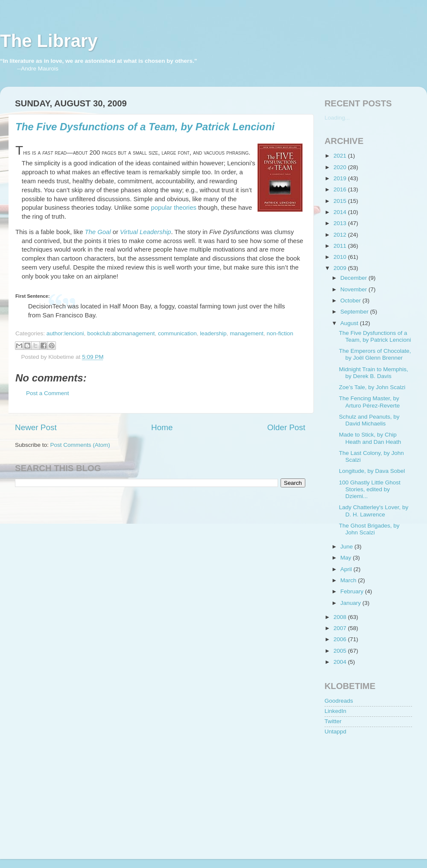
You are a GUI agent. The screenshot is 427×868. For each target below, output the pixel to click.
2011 (341, 246)
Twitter (333, 721)
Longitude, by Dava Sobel (372, 471)
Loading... (337, 118)
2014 (341, 212)
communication (177, 333)
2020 (341, 167)
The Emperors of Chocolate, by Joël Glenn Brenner (375, 354)
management (247, 333)
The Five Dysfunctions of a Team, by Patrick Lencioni (145, 127)
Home (162, 427)
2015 (341, 201)
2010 (341, 257)
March (349, 580)
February (353, 591)
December (354, 278)
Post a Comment (48, 393)
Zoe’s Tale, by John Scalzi (372, 387)
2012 (341, 235)
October (351, 301)
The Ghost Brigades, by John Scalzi (369, 529)
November (354, 289)
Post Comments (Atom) (80, 445)
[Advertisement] (367, 792)
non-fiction (280, 333)
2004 (341, 662)
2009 (341, 268)
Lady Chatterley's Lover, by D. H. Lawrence (374, 511)
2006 (341, 639)
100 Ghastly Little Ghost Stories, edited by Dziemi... (370, 489)
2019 (341, 178)
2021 (341, 156)
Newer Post (36, 427)
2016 (341, 189)
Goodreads (339, 701)
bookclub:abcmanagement (121, 333)
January (351, 603)
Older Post (286, 427)
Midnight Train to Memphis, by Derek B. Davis (374, 373)
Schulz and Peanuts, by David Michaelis (369, 420)
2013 (341, 223)
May (347, 558)
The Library (49, 41)
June (347, 547)
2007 (341, 628)
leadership (213, 333)
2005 (341, 651)
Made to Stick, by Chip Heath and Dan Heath (370, 438)
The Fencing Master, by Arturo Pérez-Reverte (370, 402)
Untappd (335, 732)
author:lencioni (65, 333)
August (350, 323)
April (347, 569)
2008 (341, 617)
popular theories (173, 208)
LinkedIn (335, 711)
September (355, 312)
